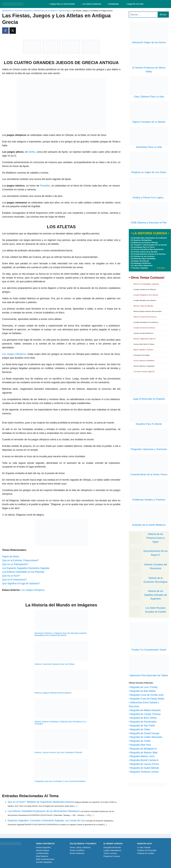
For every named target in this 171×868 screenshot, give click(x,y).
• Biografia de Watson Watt (143, 753)
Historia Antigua (42, 850)
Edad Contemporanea (45, 859)
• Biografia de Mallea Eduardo (145, 710)
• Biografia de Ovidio (140, 741)
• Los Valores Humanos (91, 4)
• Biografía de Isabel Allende (144, 768)
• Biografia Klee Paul (140, 745)
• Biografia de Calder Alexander (145, 737)
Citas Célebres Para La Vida (149, 97)
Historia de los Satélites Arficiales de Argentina (155, 595)
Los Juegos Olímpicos (33, 590)
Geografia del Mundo (112, 847)
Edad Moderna (42, 856)
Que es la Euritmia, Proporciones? (20, 560)
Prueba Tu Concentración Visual (149, 650)
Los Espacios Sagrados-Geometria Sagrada (26, 568)
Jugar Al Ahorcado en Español (149, 399)
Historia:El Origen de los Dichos (149, 42)
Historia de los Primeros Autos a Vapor (155, 538)
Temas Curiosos (110, 853)
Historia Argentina (43, 847)
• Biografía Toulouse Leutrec (144, 772)
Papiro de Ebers (11, 557)
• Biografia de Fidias (139, 729)
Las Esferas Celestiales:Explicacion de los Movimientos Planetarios (44, 811)
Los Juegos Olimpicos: (14, 354)
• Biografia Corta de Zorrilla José (146, 695)
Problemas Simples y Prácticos (149, 500)
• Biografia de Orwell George (144, 733)
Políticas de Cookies (146, 853)
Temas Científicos (77, 850)
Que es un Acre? (11, 576)
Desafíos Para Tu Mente (149, 424)
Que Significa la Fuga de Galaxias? (21, 583)
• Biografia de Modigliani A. (143, 749)
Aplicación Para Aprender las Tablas (149, 675)
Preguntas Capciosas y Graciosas (149, 449)
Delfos (32, 152)
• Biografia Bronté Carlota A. (144, 760)
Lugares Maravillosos (112, 850)
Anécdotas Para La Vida (149, 147)
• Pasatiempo (113, 4)
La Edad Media (42, 853)
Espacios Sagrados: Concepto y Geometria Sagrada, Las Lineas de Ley (46, 820)
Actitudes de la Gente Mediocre (149, 525)
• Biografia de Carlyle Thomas (145, 714)
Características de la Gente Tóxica (149, 474)
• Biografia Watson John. (142, 756)
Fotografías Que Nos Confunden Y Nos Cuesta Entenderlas (60, 781)
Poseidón (45, 186)
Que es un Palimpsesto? (15, 564)
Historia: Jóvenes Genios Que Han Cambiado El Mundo (58, 752)
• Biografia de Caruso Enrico (144, 764)
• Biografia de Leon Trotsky (143, 687)
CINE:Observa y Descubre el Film (149, 223)
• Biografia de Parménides (143, 722)
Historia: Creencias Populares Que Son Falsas (55, 664)
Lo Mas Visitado (144, 847)
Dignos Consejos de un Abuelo (149, 122)
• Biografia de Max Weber (142, 691)
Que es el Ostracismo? (14, 580)
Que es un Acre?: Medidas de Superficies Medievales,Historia (41, 802)
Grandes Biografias (44, 862)
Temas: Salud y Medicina (80, 847)
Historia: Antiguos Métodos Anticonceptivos (53, 693)
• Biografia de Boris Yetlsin (143, 718)
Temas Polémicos (77, 853)
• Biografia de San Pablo (142, 726)
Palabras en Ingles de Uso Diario (149, 172)
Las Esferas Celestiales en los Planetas (23, 572)
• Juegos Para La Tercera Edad (62, 4)
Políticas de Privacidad (147, 850)
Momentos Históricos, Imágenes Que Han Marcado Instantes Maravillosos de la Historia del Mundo (61, 634)
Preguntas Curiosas (112, 856)
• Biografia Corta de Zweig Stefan (147, 699)
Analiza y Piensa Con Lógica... (149, 198)
